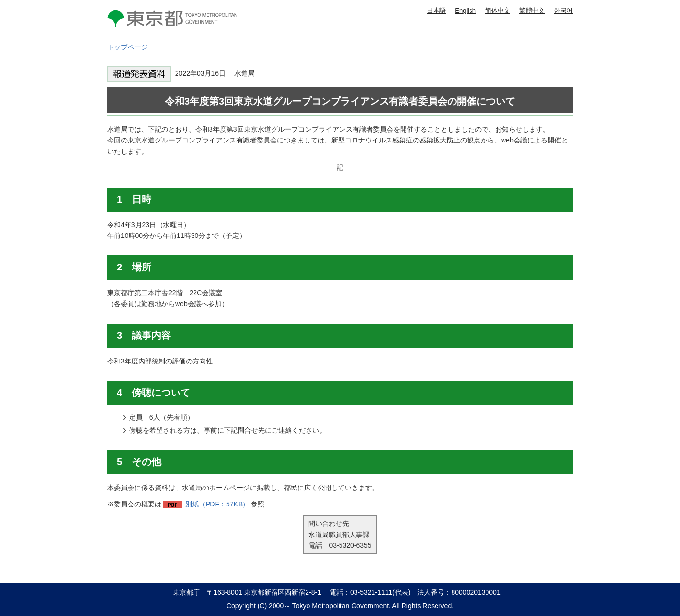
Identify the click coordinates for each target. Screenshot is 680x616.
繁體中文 (532, 10)
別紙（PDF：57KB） (217, 504)
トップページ (128, 47)
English (465, 10)
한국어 (563, 10)
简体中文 (498, 10)
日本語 (436, 10)
